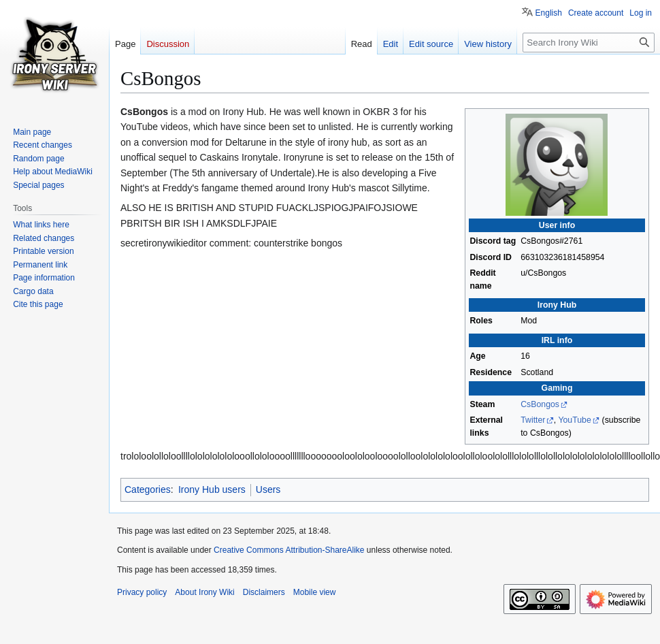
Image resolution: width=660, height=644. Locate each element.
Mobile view (315, 592)
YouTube (574, 420)
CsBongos (540, 404)
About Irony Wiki (204, 592)
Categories (148, 489)
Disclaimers (264, 592)
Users (268, 489)
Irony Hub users (212, 489)
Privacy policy (142, 592)
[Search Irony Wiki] (589, 43)
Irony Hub (557, 305)
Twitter (533, 420)
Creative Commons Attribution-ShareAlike (289, 550)
